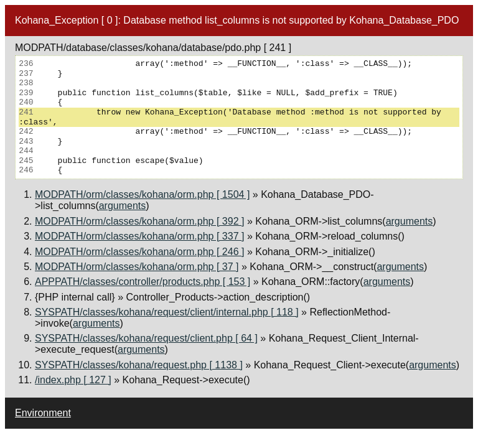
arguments (123, 206)
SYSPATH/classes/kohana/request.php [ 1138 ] (139, 365)
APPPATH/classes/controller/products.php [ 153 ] (143, 282)
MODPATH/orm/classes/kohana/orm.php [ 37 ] (137, 267)
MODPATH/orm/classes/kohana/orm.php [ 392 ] (139, 221)
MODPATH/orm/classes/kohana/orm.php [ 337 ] (139, 236)
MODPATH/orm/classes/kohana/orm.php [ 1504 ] (142, 194)
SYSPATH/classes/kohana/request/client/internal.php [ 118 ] (167, 312)
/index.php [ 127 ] (73, 380)
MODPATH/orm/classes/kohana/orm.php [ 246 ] (139, 252)
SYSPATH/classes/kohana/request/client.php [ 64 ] (146, 338)
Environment (43, 413)
